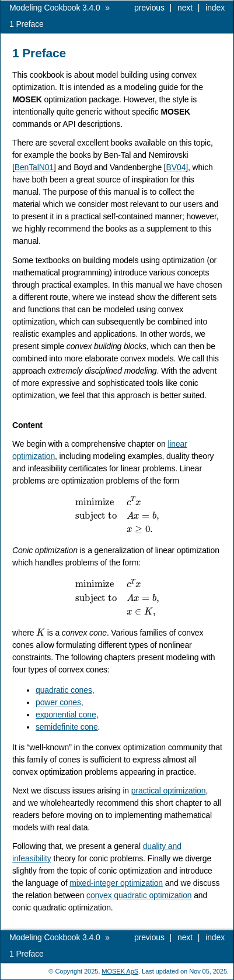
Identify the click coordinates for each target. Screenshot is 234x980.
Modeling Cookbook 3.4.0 (55, 8)
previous (149, 8)
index (215, 8)
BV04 (176, 167)
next (185, 8)
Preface (27, 24)
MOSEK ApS (120, 971)
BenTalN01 (34, 167)
